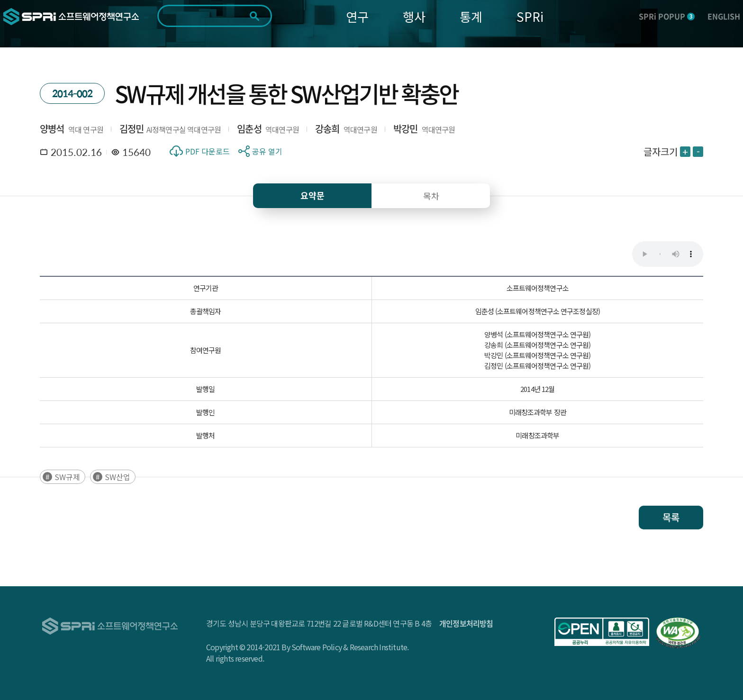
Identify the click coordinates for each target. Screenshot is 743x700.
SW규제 (67, 477)
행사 (414, 16)
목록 (671, 517)
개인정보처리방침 (466, 623)
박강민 (406, 129)
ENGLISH (724, 16)
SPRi (530, 16)
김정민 (132, 129)
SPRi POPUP (667, 16)
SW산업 (118, 477)
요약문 (313, 195)
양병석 (52, 129)
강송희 (327, 129)
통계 (471, 16)
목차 (431, 196)
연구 (357, 16)
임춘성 (249, 129)
